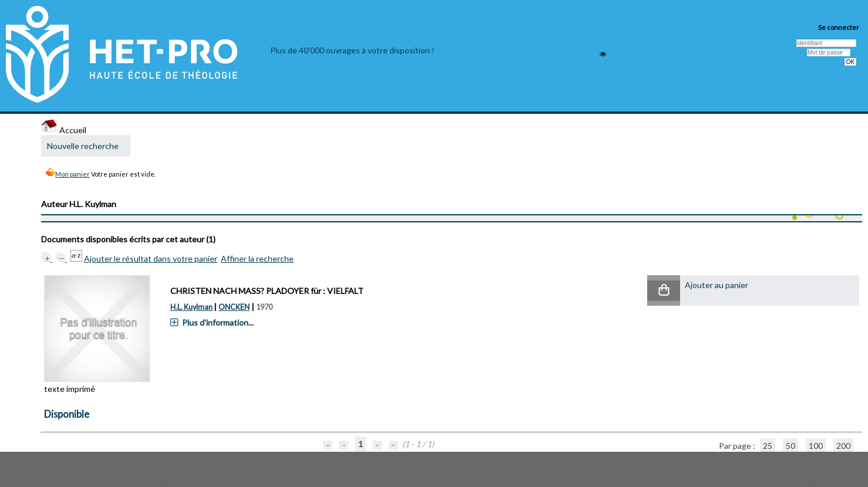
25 (768, 446)
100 (816, 446)
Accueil (64, 130)
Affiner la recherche (257, 258)
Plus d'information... (218, 322)
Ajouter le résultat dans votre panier (151, 258)
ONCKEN (234, 307)
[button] (664, 291)
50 (790, 446)
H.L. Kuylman (191, 307)
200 (843, 446)
